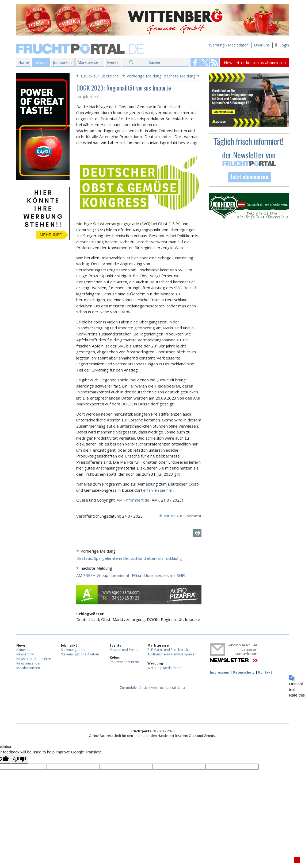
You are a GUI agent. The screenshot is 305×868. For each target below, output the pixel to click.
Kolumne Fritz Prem (124, 662)
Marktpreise (88, 62)
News (39, 62)
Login (284, 45)
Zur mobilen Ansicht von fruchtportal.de (150, 688)
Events (113, 62)
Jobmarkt (61, 62)
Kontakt (265, 672)
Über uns (262, 45)
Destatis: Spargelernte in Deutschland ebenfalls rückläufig (129, 558)
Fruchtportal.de (81, 48)
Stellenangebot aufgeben (80, 654)
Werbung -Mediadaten (164, 668)
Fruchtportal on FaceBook (195, 62)
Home (24, 62)
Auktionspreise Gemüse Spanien (172, 654)
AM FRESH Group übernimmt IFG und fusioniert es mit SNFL (131, 575)
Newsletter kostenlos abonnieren (255, 62)
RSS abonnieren (28, 668)
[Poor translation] (20, 759)
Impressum (220, 672)
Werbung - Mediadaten (229, 45)
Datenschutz (244, 672)
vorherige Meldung (144, 76)
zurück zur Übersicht (99, 76)
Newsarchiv (25, 654)
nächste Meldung (180, 76)
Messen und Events (124, 650)
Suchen (155, 62)
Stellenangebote (73, 650)
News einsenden (29, 663)
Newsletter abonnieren (34, 659)
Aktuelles (23, 650)
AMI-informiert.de (133, 500)
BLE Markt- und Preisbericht (168, 650)
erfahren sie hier (158, 490)
